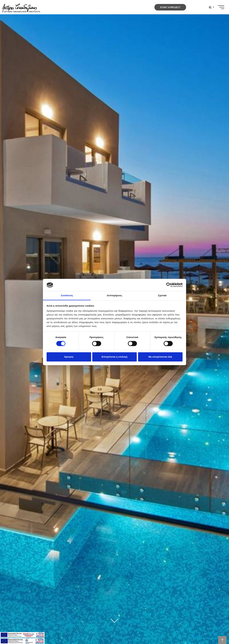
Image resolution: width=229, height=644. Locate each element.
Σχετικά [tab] (162, 295)
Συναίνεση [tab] (67, 295)
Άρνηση (69, 357)
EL (211, 7)
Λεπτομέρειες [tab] (115, 295)
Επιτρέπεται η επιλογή (114, 357)
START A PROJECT (170, 7)
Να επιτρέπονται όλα (160, 357)
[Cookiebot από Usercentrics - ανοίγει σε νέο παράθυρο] (169, 285)
